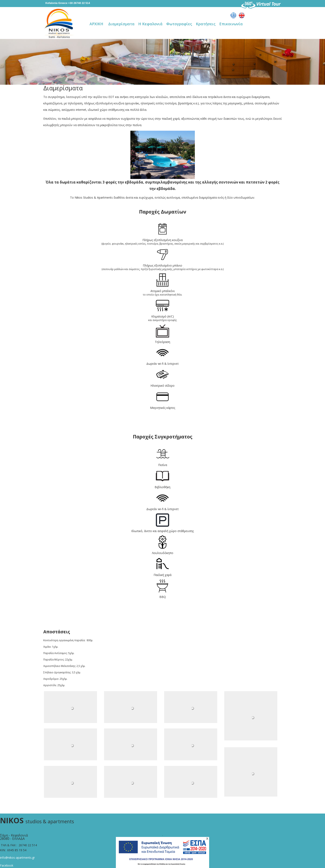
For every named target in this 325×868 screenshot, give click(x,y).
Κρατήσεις (206, 24)
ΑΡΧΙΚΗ (96, 24)
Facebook (7, 865)
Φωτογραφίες (179, 24)
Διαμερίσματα (121, 24)
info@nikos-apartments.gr (17, 858)
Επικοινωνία (231, 24)
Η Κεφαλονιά (150, 24)
